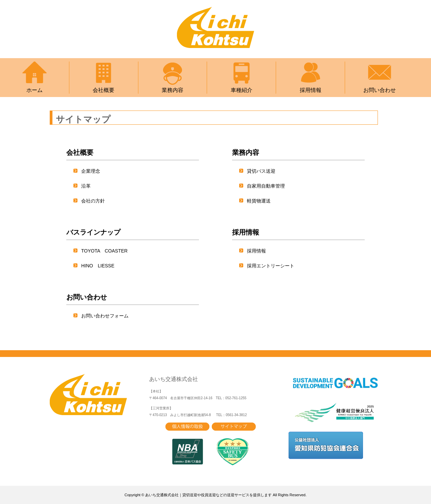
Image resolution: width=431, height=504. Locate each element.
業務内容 (173, 77)
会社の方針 (93, 201)
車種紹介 (242, 77)
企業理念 (91, 171)
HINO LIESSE (98, 266)
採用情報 (311, 77)
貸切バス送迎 (261, 171)
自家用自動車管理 (266, 186)
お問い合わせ (380, 77)
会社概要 (104, 77)
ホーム (35, 77)
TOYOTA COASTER (104, 251)
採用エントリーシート (271, 266)
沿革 (86, 186)
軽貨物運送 (259, 201)
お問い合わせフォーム (105, 316)
